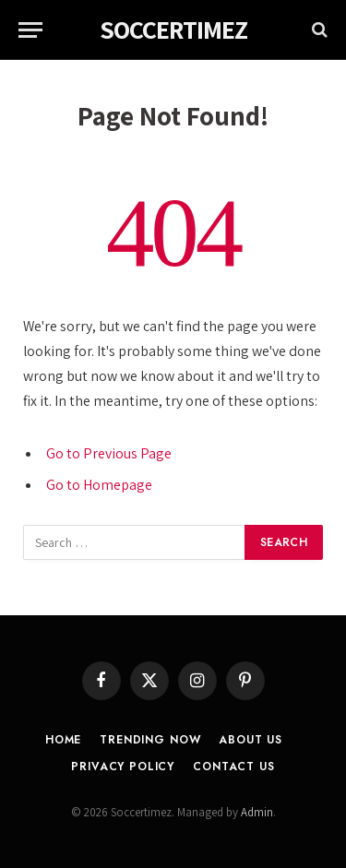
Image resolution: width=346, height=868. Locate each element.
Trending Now (150, 740)
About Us (251, 740)
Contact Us (233, 767)
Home (63, 740)
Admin (257, 812)
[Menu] (30, 30)
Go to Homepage (99, 485)
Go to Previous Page (109, 453)
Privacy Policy (123, 767)
